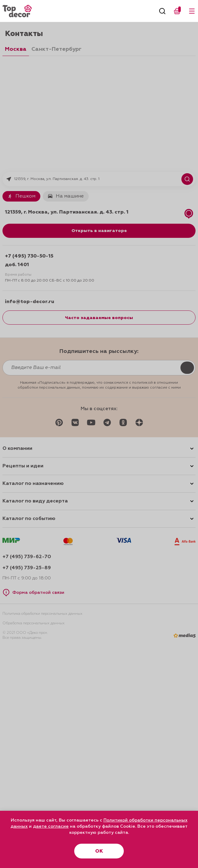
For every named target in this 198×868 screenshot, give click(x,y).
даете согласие (51, 826)
